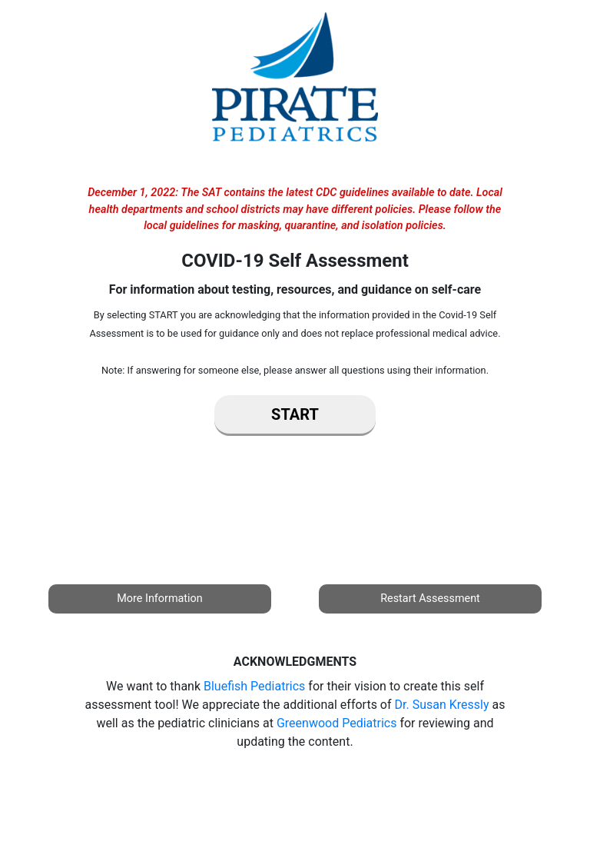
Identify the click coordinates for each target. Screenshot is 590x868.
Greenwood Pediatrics (337, 723)
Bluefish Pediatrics (254, 686)
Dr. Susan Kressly (442, 705)
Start (295, 414)
